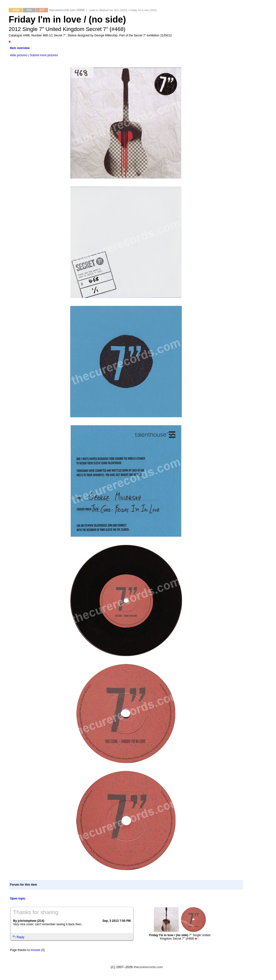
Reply (20, 937)
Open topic (18, 899)
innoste (35, 950)
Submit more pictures (44, 55)
